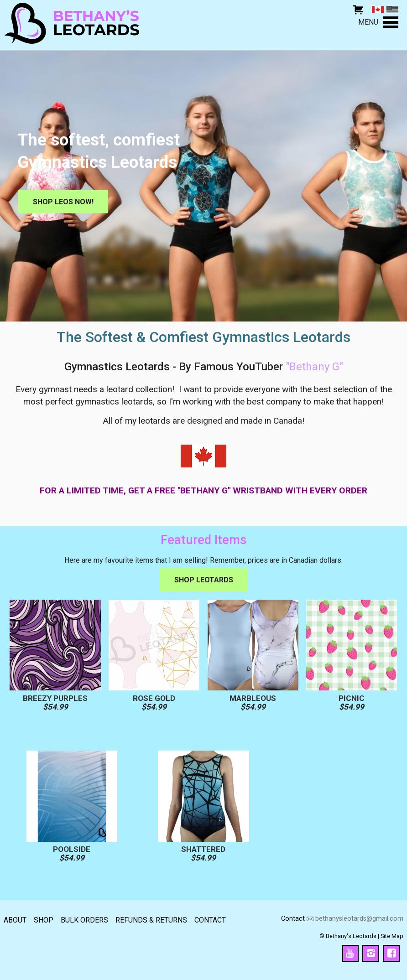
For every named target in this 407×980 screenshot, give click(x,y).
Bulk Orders (84, 920)
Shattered (203, 849)
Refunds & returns (151, 920)
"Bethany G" (314, 367)
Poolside (72, 849)
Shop (44, 920)
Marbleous (253, 698)
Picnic (352, 698)
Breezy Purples (55, 698)
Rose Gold (154, 698)
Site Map (392, 936)
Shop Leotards (204, 580)
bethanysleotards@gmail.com (359, 919)
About (15, 920)
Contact (210, 920)
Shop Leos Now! (63, 202)
